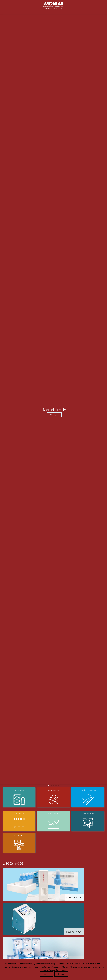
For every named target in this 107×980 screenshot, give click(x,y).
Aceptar (46, 974)
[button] (4, 6)
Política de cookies (57, 970)
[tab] (49, 786)
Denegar (61, 974)
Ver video (54, 415)
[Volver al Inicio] (54, 6)
